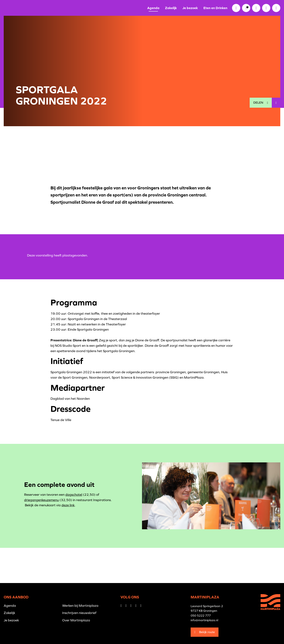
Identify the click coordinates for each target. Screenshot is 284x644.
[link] (246, 8)
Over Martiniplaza (76, 620)
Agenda (153, 8)
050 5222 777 (201, 615)
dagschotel (74, 495)
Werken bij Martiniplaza (80, 606)
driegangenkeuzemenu (41, 500)
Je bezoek (190, 8)
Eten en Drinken (215, 8)
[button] (266, 8)
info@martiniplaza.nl (204, 620)
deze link (68, 505)
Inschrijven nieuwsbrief (79, 613)
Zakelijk (171, 8)
